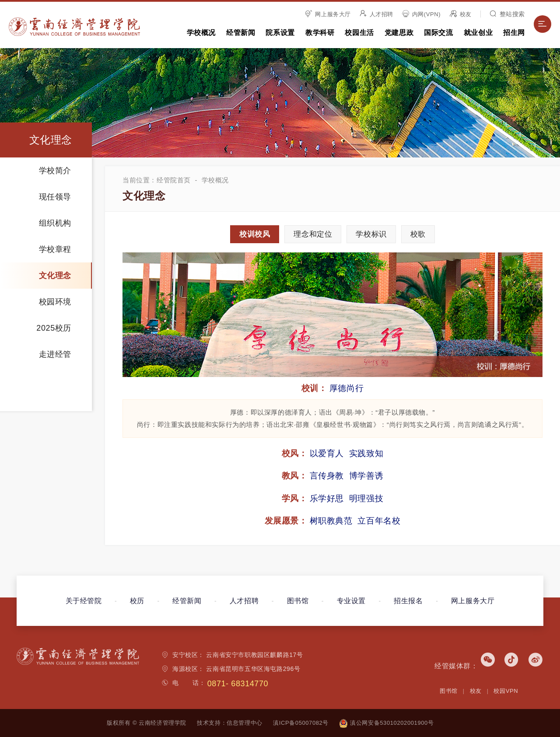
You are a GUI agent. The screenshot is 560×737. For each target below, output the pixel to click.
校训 (255, 234)
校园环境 (55, 302)
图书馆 (298, 601)
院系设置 (280, 33)
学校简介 (55, 171)
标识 (371, 234)
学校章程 (55, 249)
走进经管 (55, 354)
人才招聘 (376, 14)
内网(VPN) (421, 14)
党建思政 (399, 33)
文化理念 (55, 276)
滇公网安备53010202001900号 (386, 723)
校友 (460, 14)
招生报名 (408, 601)
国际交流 (438, 33)
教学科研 (320, 33)
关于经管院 (84, 601)
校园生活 (359, 33)
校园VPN (506, 691)
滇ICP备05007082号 (301, 723)
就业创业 (478, 33)
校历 (137, 601)
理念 (313, 234)
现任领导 (55, 197)
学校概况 (201, 33)
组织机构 (55, 223)
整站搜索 (507, 14)
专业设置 (351, 601)
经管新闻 (241, 33)
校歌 (418, 234)
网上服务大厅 (328, 14)
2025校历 (54, 328)
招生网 (514, 33)
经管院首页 (174, 180)
